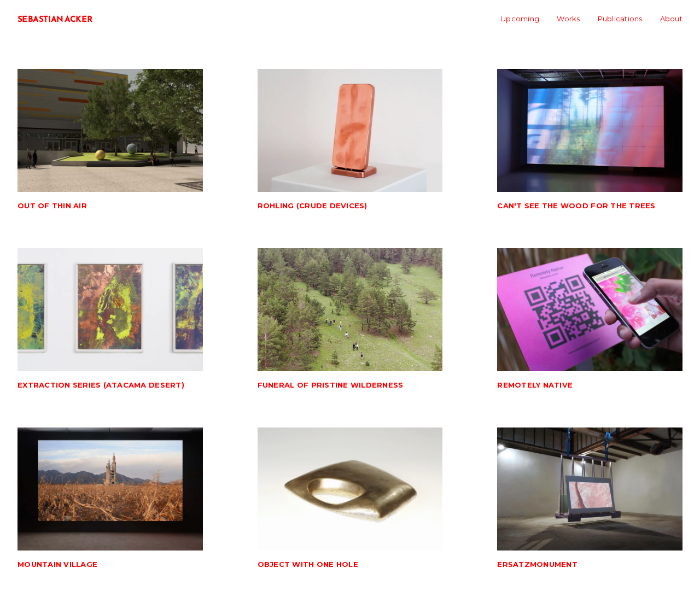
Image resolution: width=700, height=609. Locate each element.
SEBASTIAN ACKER (55, 19)
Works (568, 19)
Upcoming (520, 19)
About (671, 19)
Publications (620, 19)
